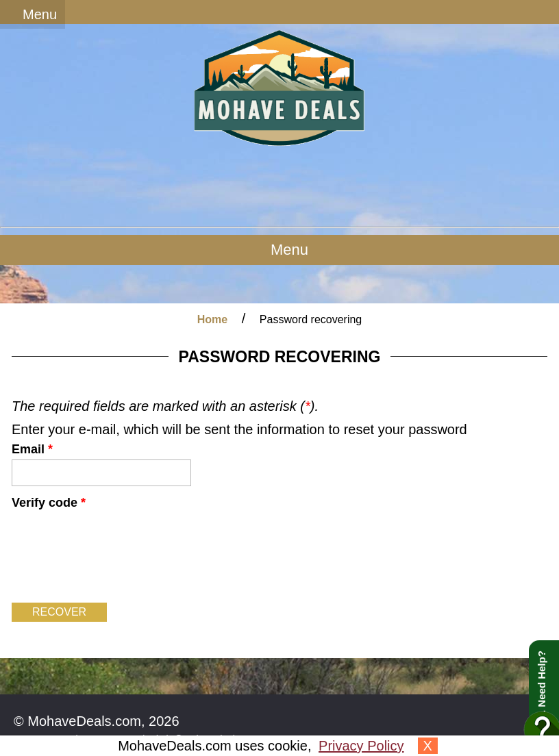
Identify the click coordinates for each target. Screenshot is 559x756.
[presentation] (116, 554)
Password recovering (311, 319)
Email (32, 449)
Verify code (49, 503)
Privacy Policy (361, 746)
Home (212, 319)
